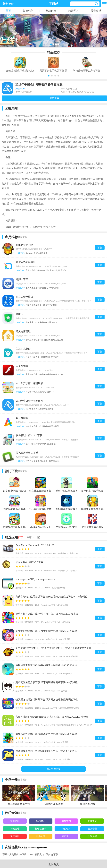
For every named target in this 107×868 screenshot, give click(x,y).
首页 (8, 11)
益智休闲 (28, 11)
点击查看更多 (54, 769)
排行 (38, 537)
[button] (49, 76)
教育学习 (74, 11)
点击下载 (54, 98)
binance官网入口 (36, 855)
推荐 (20, 537)
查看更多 (23, 237)
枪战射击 (51, 11)
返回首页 (54, 864)
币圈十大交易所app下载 (14, 855)
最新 (29, 537)
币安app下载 (52, 855)
